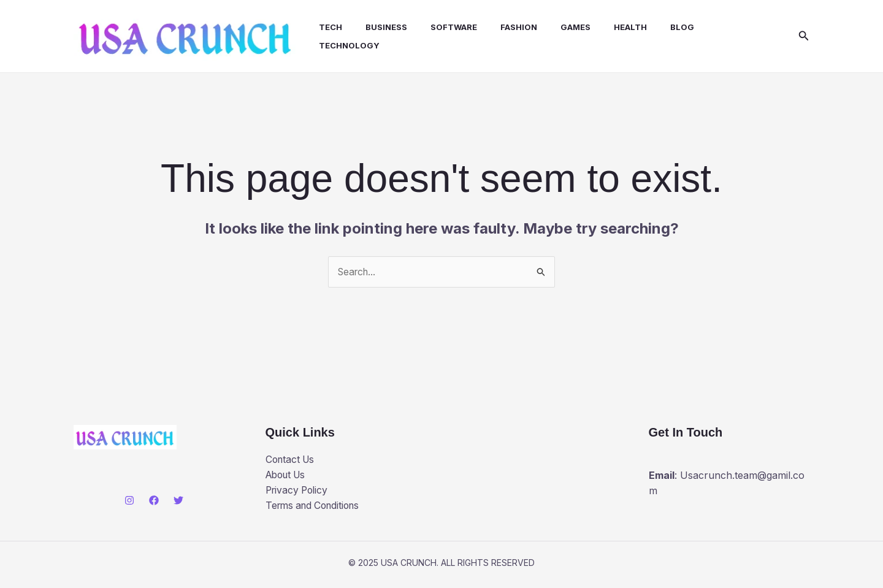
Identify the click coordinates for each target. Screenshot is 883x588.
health (613, 28)
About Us (288, 478)
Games (561, 28)
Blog (661, 28)
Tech (331, 28)
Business (383, 28)
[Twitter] (178, 503)
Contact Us (292, 462)
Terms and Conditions (316, 509)
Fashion (508, 28)
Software (447, 28)
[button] (804, 37)
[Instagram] (129, 503)
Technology (350, 47)
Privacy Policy (299, 493)
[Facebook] (154, 503)
